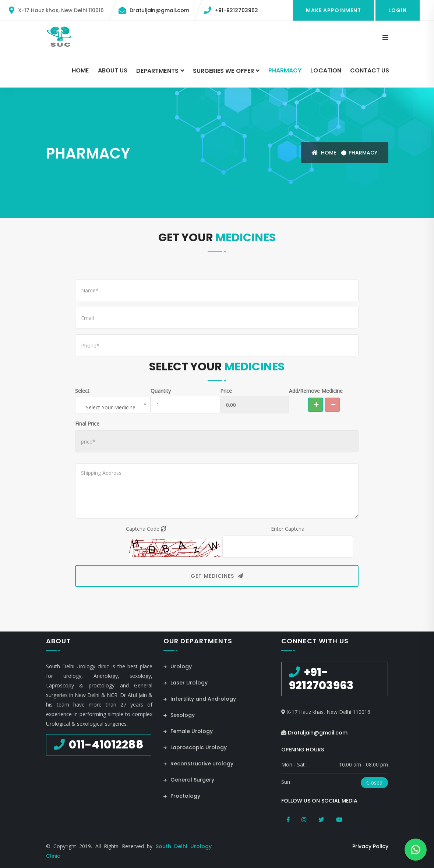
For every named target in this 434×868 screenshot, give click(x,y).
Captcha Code (146, 529)
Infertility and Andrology (200, 699)
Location (326, 70)
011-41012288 (105, 745)
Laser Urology (186, 683)
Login (398, 10)
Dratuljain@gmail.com (159, 10)
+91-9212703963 (237, 10)
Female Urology (188, 731)
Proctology (182, 796)
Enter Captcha (288, 529)
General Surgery (189, 780)
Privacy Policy (370, 846)
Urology (178, 666)
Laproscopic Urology (195, 747)
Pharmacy (285, 70)
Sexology (179, 715)
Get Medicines (217, 576)
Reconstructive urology (198, 764)
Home (80, 70)
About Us (113, 70)
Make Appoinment (334, 10)
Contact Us (370, 70)
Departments (157, 71)
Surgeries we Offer (223, 71)
